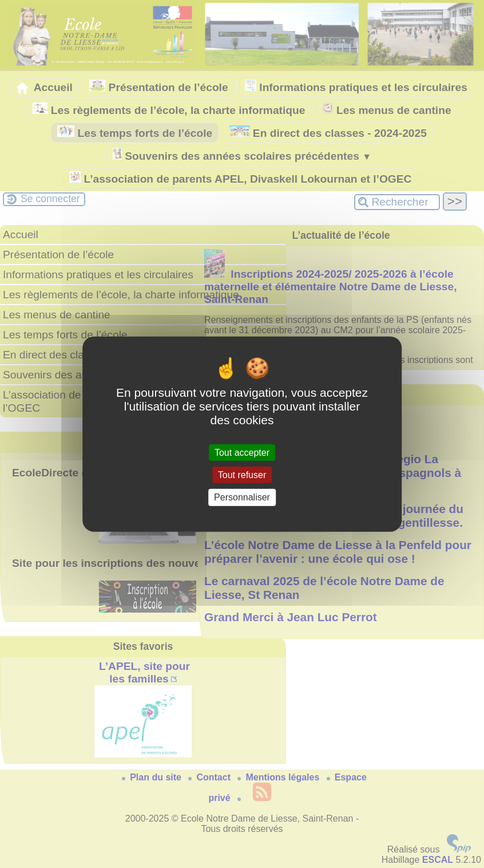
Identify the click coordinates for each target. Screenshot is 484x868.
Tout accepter (242, 453)
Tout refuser (242, 475)
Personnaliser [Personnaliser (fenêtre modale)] (242, 497)
